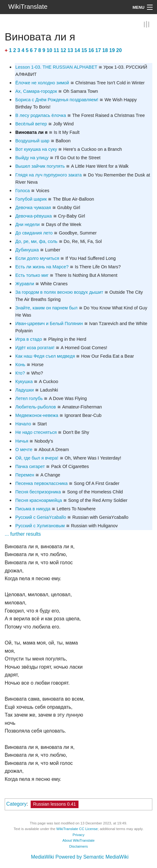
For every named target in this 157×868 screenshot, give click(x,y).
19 (112, 50)
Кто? (20, 373)
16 (91, 50)
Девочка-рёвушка (34, 216)
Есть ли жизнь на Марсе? (42, 267)
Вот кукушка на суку (36, 149)
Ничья (22, 441)
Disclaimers (78, 846)
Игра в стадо (29, 339)
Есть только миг (32, 275)
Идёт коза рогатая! (35, 348)
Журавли (25, 284)
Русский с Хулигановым (40, 526)
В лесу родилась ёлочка (41, 115)
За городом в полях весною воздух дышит (59, 292)
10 (49, 50)
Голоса (23, 191)
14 (77, 50)
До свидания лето (34, 233)
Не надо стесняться (36, 432)
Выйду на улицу (32, 158)
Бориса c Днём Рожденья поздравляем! (57, 100)
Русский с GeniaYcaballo (41, 517)
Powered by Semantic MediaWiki (92, 857)
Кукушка (24, 381)
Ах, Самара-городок (36, 91)
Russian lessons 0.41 (55, 804)
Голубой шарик (31, 199)
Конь (20, 365)
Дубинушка (27, 250)
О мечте (24, 450)
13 (70, 50)
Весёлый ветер (31, 124)
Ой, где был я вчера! (37, 458)
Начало (23, 424)
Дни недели (28, 224)
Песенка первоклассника (41, 483)
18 (105, 50)
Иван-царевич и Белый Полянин (49, 324)
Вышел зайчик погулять (40, 166)
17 (98, 50)
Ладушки (25, 390)
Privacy (78, 835)
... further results (23, 534)
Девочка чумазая (33, 208)
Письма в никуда (33, 509)
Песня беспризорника (38, 492)
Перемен (25, 475)
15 (84, 50)
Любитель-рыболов (36, 407)
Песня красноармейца (39, 500)
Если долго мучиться (37, 258)
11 (56, 50)
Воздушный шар (32, 141)
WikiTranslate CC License (77, 829)
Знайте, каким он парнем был (46, 308)
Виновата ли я (31, 132)
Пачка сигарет (30, 466)
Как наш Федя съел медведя (45, 356)
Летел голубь (29, 398)
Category (16, 804)
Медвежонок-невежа (37, 415)
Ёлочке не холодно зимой (42, 83)
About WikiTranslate (79, 840)
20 (119, 50)
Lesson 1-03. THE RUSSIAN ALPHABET (56, 67)
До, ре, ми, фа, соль (36, 241)
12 (63, 50)
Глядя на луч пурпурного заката (48, 175)
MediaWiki (43, 857)
